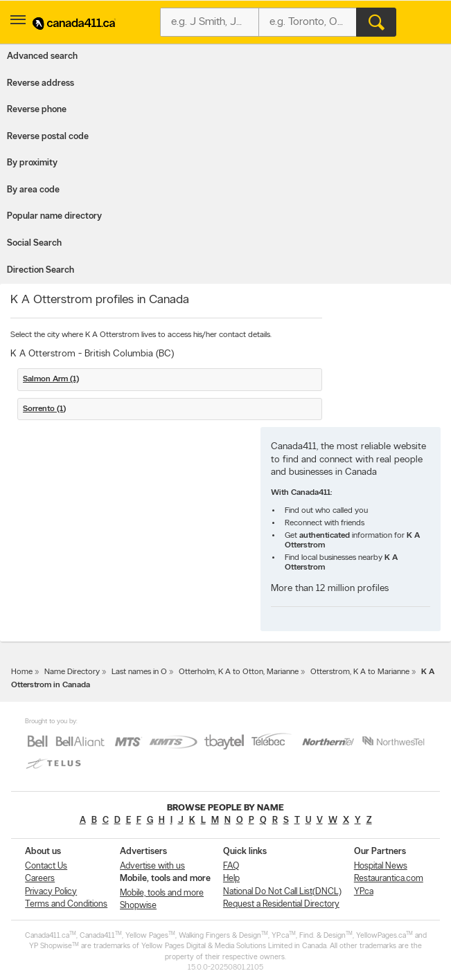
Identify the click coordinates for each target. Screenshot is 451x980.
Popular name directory (54, 216)
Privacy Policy (51, 892)
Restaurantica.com (389, 879)
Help (231, 879)
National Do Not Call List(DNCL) (282, 892)
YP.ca (364, 892)
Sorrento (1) (44, 409)
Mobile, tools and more (162, 893)
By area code (33, 190)
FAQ (231, 866)
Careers (40, 879)
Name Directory (72, 672)
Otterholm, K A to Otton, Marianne (239, 672)
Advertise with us (152, 866)
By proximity (32, 163)
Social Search (34, 243)
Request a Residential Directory (281, 904)
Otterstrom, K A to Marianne (360, 672)
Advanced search (42, 56)
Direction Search (41, 270)
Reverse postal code (48, 137)
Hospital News (381, 866)
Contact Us (46, 866)
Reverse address (41, 83)
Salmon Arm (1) (51, 379)
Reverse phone (37, 110)
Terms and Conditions (66, 904)
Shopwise (138, 906)
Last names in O (139, 672)
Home (22, 672)
